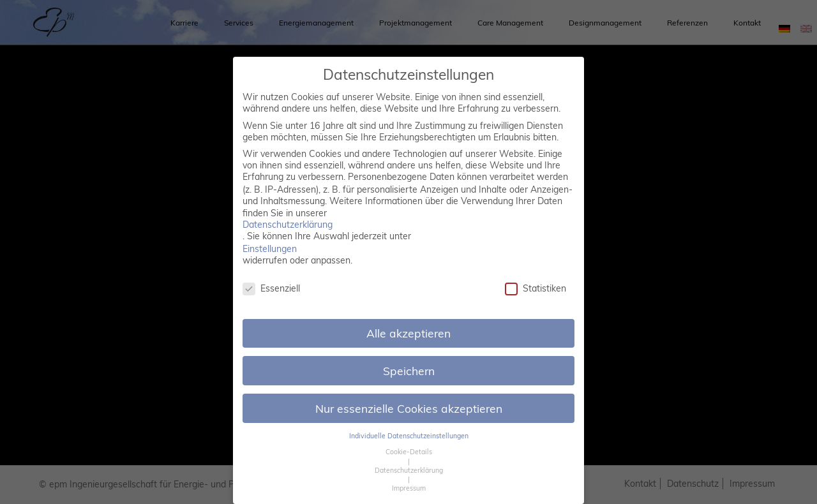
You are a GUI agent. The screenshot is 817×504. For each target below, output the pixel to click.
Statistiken (536, 288)
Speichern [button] (409, 371)
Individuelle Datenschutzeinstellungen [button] (409, 436)
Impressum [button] (409, 488)
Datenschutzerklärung (288, 225)
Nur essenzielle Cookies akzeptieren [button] (409, 408)
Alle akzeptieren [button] (408, 333)
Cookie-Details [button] (409, 452)
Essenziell (271, 288)
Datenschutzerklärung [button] (409, 470)
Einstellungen (270, 249)
